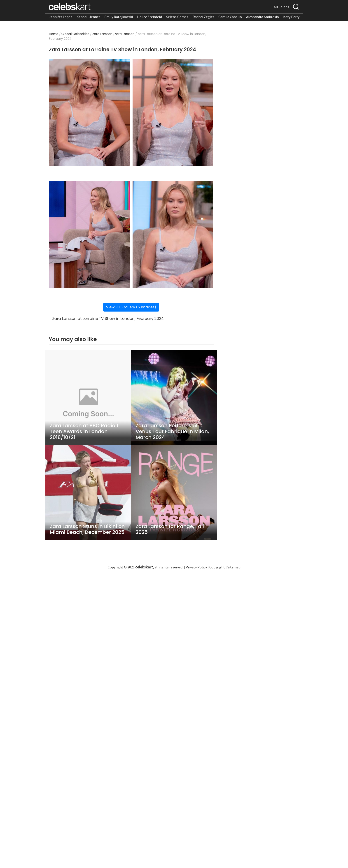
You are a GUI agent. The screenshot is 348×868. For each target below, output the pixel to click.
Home (54, 34)
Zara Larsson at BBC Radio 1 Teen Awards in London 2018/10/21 (84, 432)
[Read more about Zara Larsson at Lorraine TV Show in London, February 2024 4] (173, 235)
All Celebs (281, 7)
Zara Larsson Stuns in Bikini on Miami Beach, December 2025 (87, 529)
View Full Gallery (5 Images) (131, 307)
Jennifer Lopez (61, 17)
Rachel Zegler (203, 17)
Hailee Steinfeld (149, 17)
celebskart (144, 567)
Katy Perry (291, 17)
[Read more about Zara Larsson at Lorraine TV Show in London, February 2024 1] (89, 112)
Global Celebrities (75, 34)
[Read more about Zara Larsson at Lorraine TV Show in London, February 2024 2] (173, 112)
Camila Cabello (230, 17)
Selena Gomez (177, 17)
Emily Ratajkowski (119, 17)
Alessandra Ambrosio (263, 17)
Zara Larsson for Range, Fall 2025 (170, 529)
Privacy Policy (196, 567)
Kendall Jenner (88, 17)
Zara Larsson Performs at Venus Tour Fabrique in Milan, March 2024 (172, 432)
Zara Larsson (102, 34)
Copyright (217, 567)
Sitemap (234, 567)
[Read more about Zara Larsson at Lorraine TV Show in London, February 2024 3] (89, 235)
